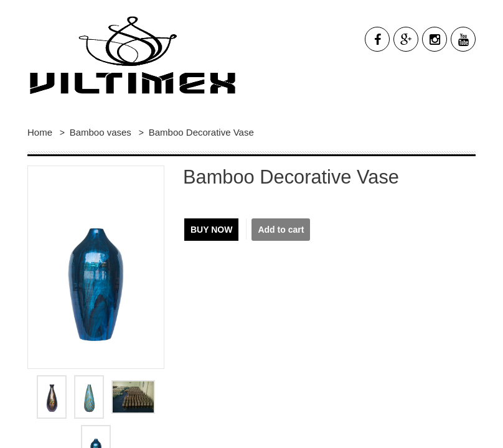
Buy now (211, 230)
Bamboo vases (102, 132)
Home (40, 132)
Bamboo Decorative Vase (201, 132)
